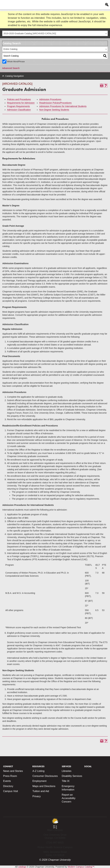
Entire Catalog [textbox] (10, 49)
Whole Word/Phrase (16, 62)
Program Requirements (18, 106)
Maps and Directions (44, 786)
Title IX (66, 781)
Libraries (67, 771)
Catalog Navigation (14, 76)
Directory (8, 786)
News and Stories (13, 771)
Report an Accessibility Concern (69, 798)
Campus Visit (11, 791)
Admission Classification (19, 110)
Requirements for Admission (21, 103)
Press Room (10, 776)
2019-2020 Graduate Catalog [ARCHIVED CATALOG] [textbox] (30, 33)
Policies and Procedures (19, 99)
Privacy (36, 796)
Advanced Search (11, 68)
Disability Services (72, 776)
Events (7, 781)
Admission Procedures (50, 99)
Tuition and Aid (41, 791)
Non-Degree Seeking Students (54, 110)
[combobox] (55, 33)
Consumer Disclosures (45, 776)
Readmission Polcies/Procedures (55, 103)
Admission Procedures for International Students (63, 106)
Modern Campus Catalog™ (81, 867)
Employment (39, 781)
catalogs (22, 867)
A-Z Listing (38, 771)
